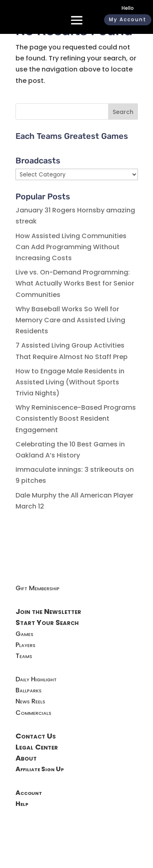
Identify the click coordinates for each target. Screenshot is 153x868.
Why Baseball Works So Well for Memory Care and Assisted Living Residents (70, 320)
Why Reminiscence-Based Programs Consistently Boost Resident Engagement (76, 418)
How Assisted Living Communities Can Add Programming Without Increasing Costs (71, 247)
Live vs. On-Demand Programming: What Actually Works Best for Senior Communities (75, 283)
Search (123, 112)
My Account (128, 19)
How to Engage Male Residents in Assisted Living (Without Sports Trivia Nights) (70, 382)
